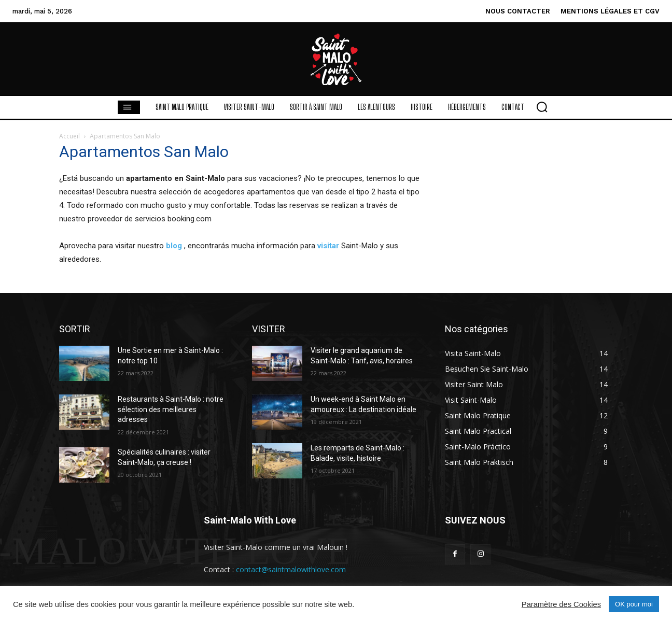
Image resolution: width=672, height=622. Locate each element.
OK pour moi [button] (634, 604)
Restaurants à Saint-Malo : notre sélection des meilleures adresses (171, 409)
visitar (328, 246)
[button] (542, 107)
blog (174, 246)
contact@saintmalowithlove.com (291, 569)
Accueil (69, 136)
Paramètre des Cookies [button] (561, 604)
